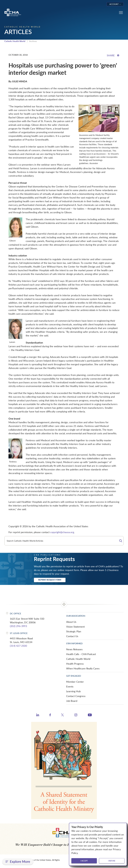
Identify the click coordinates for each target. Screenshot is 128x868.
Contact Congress (76, 696)
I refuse (112, 861)
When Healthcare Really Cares (83, 668)
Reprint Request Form (50, 580)
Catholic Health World (15, 41)
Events (70, 686)
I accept (84, 861)
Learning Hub (73, 691)
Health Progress (75, 664)
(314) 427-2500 (18, 646)
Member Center (75, 682)
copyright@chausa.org (62, 532)
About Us (71, 622)
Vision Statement (75, 627)
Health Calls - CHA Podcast (81, 654)
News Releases (74, 649)
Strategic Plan (74, 631)
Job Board (72, 701)
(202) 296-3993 (18, 626)
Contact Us (72, 636)
